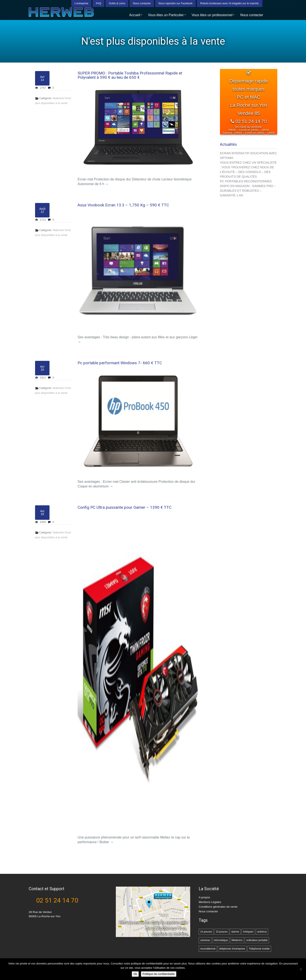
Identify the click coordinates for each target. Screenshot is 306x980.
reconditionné (208, 949)
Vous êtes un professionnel (213, 15)
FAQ (98, 3)
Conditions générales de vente (218, 907)
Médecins (237, 940)
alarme (235, 932)
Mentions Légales (210, 902)
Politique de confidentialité (159, 974)
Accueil (136, 15)
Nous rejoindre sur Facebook (176, 3)
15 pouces (222, 932)
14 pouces (206, 932)
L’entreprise (81, 3)
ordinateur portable (257, 940)
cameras (205, 940)
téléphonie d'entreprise (232, 949)
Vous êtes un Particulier (167, 15)
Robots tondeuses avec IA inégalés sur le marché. (230, 3)
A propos (204, 897)
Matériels (58, 98)
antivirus (262, 932)
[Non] (301, 969)
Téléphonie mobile (259, 949)
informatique (221, 940)
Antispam (248, 932)
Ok (135, 974)
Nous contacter (142, 3)
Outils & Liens (117, 3)
